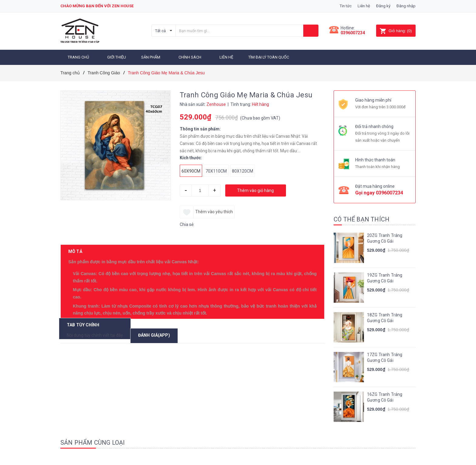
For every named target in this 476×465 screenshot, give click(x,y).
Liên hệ (364, 6)
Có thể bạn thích (362, 219)
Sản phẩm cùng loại (93, 443)
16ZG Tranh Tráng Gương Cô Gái (385, 397)
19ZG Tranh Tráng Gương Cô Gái (385, 278)
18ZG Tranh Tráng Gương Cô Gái (385, 318)
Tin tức (346, 6)
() (396, 31)
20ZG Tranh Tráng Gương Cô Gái (385, 238)
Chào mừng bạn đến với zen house (97, 6)
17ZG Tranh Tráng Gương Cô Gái (385, 358)
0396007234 (353, 33)
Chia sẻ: (187, 224)
